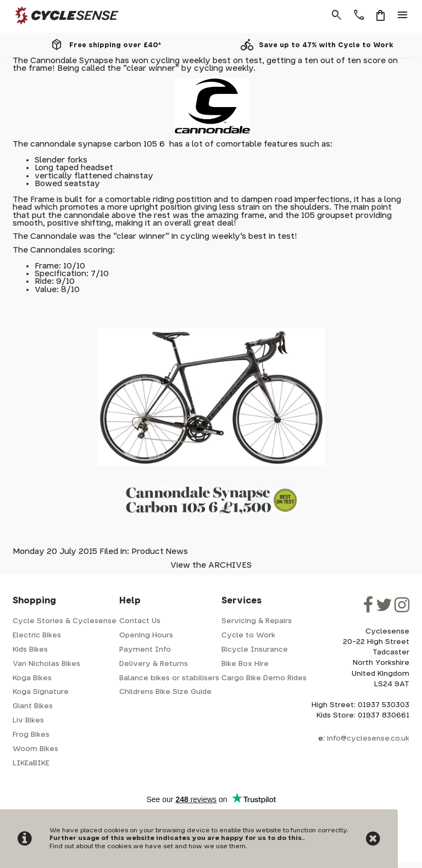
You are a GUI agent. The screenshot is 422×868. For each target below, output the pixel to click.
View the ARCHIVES (211, 565)
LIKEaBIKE (31, 763)
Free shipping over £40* (115, 45)
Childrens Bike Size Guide (165, 692)
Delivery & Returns (154, 664)
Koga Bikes (32, 678)
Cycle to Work (248, 635)
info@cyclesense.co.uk (368, 739)
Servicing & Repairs (257, 621)
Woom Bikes (35, 749)
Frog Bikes (31, 735)
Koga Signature (41, 692)
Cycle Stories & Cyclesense (65, 621)
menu (403, 15)
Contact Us (140, 621)
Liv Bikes (28, 721)
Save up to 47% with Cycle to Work (326, 45)
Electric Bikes (37, 635)
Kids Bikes (30, 650)
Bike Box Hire (245, 664)
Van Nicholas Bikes (46, 664)
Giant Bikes (33, 706)
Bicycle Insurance (255, 650)
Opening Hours (146, 635)
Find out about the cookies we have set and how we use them (148, 846)
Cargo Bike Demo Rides (264, 678)
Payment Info (145, 650)
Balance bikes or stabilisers (169, 678)
